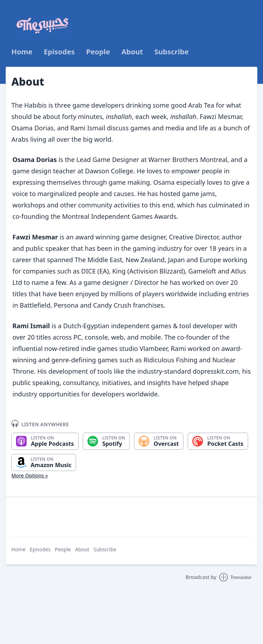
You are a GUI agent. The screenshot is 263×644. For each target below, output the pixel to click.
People (98, 52)
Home (22, 52)
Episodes (59, 52)
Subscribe (171, 52)
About (132, 52)
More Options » (30, 475)
